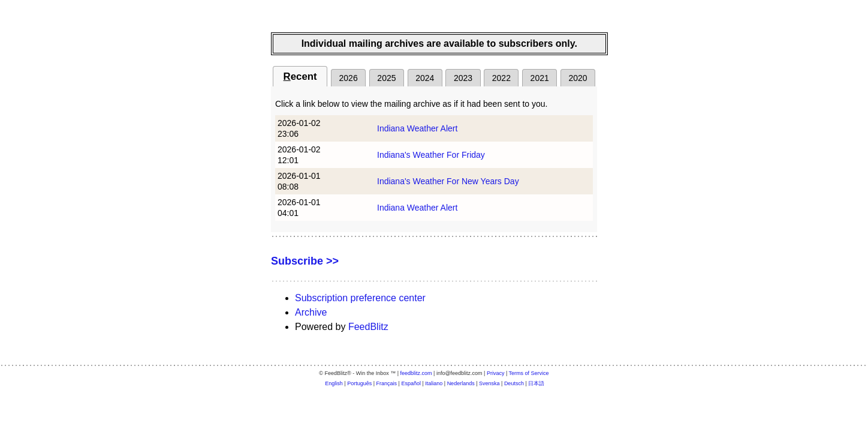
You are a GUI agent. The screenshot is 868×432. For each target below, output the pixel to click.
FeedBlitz (368, 327)
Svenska (489, 383)
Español (411, 383)
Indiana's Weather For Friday (431, 155)
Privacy (496, 373)
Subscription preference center (360, 298)
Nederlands (461, 383)
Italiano (434, 383)
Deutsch (514, 383)
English (334, 383)
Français (387, 383)
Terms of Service (529, 373)
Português (359, 383)
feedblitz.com (416, 373)
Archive (311, 312)
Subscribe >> (305, 261)
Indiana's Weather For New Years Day (448, 181)
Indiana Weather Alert (417, 128)
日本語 (536, 383)
